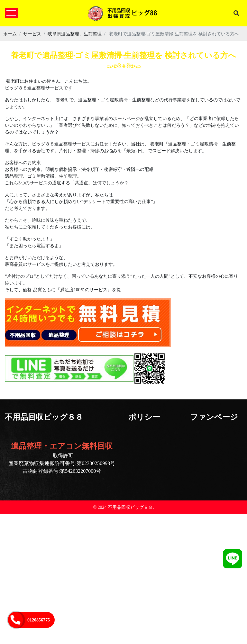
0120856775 (39, 620)
